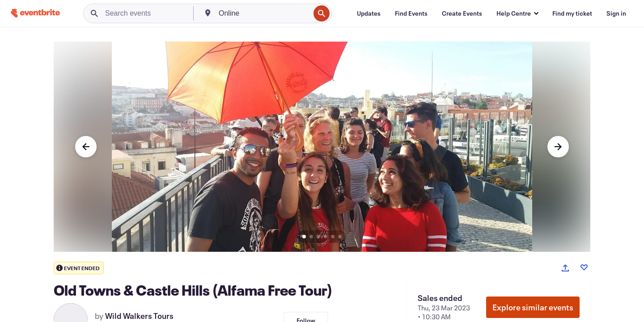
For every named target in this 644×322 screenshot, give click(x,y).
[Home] (35, 13)
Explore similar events (533, 307)
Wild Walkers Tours (139, 316)
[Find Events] (411, 13)
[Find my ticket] (572, 13)
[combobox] (263, 13)
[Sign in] (616, 13)
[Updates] (369, 13)
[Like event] (584, 267)
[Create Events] (462, 13)
